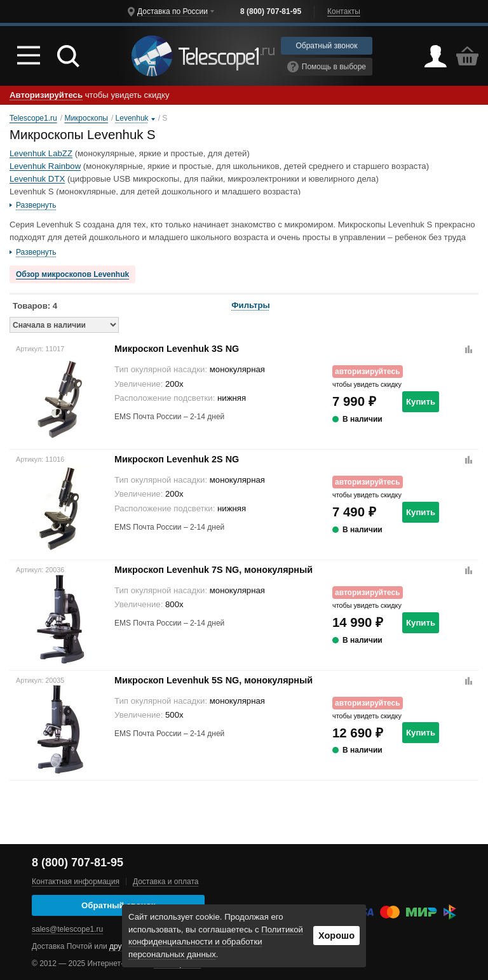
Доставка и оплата (166, 882)
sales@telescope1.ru (67, 929)
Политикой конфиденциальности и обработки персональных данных (216, 942)
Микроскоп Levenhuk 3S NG (177, 349)
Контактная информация (76, 882)
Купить (421, 402)
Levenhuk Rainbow (45, 166)
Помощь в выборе (327, 67)
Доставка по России (173, 11)
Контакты (344, 11)
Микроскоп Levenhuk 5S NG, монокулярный (213, 680)
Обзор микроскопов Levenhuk (72, 274)
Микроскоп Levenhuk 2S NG (177, 459)
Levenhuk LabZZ (41, 153)
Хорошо (336, 936)
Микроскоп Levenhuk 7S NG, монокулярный (213, 570)
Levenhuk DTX (37, 179)
